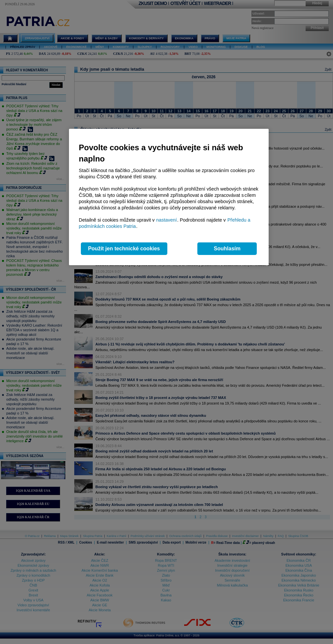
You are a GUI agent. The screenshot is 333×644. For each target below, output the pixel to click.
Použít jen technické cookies (124, 249)
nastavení (166, 220)
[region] (169, 197)
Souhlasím (227, 249)
